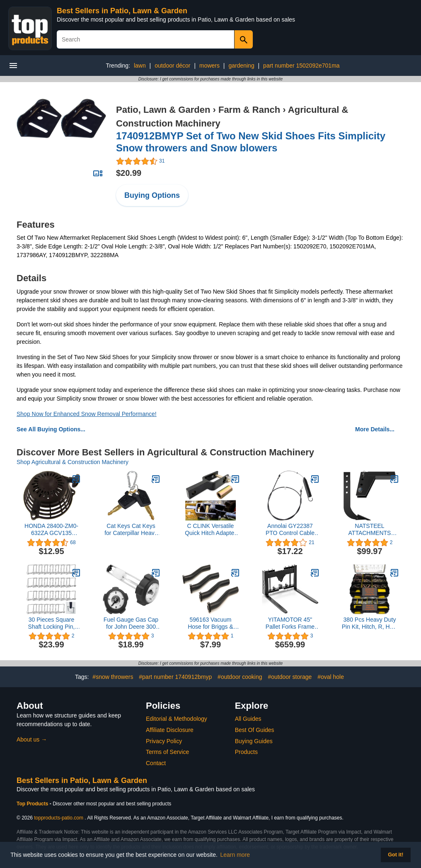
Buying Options (152, 195)
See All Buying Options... (51, 429)
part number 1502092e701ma (301, 66)
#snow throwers (113, 677)
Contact (156, 763)
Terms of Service (167, 752)
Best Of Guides (255, 730)
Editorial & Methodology (177, 719)
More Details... (375, 429)
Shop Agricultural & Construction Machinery (73, 462)
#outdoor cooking (240, 677)
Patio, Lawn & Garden (163, 110)
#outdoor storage (290, 677)
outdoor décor (172, 66)
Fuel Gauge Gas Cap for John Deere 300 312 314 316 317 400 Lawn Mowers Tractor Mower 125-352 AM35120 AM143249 (131, 623)
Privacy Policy (164, 741)
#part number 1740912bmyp (175, 677)
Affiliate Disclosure (170, 730)
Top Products (33, 804)
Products (246, 752)
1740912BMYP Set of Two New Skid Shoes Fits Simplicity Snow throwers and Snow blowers (251, 142)
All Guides (248, 719)
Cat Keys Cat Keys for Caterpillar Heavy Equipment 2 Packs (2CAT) (131, 530)
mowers (209, 66)
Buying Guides (254, 741)
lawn (140, 66)
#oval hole (331, 677)
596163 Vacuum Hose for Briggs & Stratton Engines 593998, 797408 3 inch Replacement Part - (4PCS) (211, 623)
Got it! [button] (396, 855)
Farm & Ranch (249, 110)
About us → (32, 739)
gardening (241, 66)
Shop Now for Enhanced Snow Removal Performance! (87, 414)
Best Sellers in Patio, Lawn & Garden (122, 11)
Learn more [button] (235, 855)
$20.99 (129, 173)
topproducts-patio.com (59, 818)
